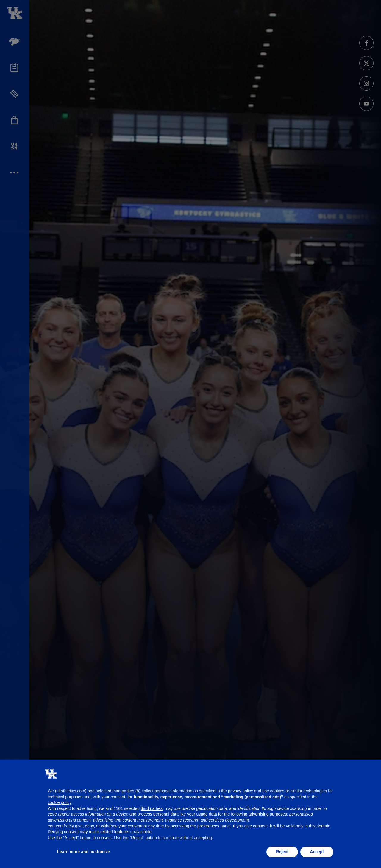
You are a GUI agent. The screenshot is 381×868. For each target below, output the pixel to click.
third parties (152, 808)
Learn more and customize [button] (83, 852)
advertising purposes (268, 814)
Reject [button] (282, 852)
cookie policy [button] (60, 802)
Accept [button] (317, 852)
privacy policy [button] (241, 791)
